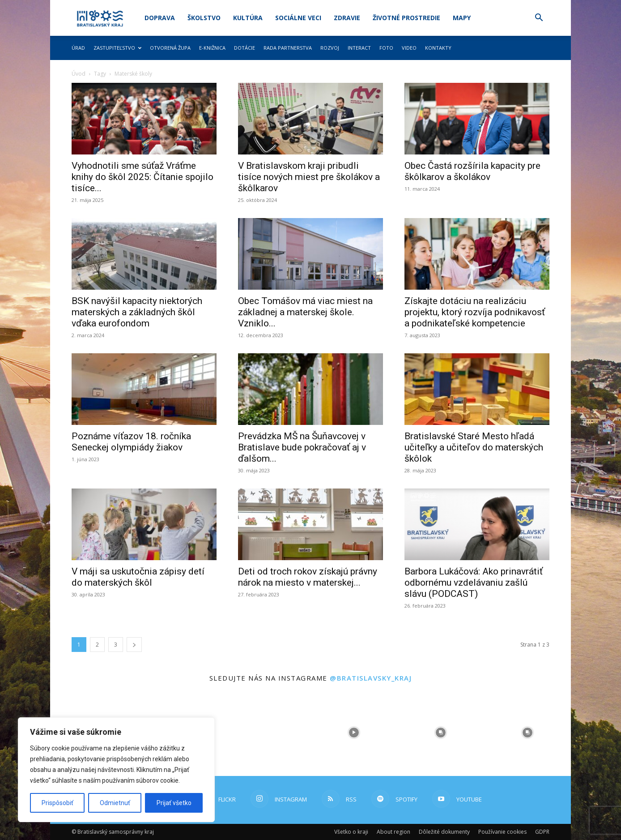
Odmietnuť (115, 803)
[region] (116, 770)
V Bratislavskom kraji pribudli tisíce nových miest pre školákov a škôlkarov (309, 177)
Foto (386, 48)
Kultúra (248, 18)
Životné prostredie (406, 18)
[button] (539, 19)
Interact (359, 48)
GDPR (542, 832)
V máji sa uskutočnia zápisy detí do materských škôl (138, 577)
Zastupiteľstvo (117, 48)
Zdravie (347, 18)
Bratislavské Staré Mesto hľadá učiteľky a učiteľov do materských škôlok (474, 447)
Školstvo (204, 18)
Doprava (160, 18)
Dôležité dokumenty (444, 832)
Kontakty (438, 48)
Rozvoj (330, 48)
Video (409, 48)
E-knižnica (212, 48)
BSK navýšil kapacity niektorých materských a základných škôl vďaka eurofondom (137, 312)
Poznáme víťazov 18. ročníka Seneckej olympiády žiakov (131, 442)
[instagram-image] (267, 733)
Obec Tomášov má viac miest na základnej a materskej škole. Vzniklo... (305, 312)
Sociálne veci (298, 18)
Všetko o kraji (351, 832)
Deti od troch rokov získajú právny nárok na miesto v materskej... (308, 577)
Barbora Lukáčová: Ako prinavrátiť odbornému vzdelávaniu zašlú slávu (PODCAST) (474, 583)
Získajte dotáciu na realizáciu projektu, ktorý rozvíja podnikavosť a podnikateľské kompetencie (475, 312)
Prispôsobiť (57, 803)
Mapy (462, 18)
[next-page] (134, 645)
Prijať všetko (174, 803)
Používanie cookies (502, 832)
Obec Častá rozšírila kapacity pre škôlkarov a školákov (472, 171)
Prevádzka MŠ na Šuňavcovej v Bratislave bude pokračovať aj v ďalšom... (302, 447)
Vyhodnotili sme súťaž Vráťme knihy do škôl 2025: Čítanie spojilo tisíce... (142, 177)
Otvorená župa (170, 48)
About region (393, 832)
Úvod (79, 74)
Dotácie (245, 48)
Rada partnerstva (288, 48)
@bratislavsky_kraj (371, 678)
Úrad (78, 48)
